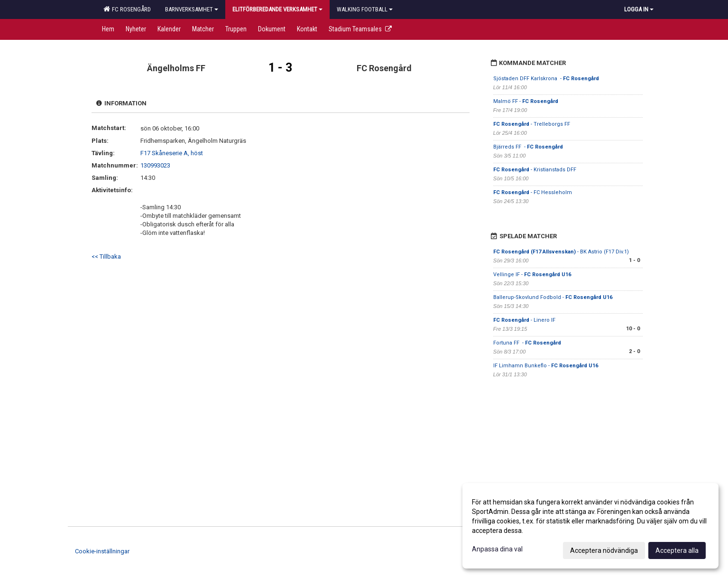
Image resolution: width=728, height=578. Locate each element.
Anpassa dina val (497, 549)
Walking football (365, 9)
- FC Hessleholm (533, 192)
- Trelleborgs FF (532, 124)
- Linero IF (524, 320)
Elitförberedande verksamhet (277, 9)
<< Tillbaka (106, 256)
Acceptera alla (677, 550)
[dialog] (590, 526)
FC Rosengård (127, 9)
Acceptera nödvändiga (604, 550)
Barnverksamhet (192, 9)
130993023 (155, 165)
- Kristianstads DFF (535, 170)
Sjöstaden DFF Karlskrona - (546, 79)
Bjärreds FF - (528, 147)
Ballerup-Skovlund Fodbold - (553, 297)
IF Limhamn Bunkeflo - (546, 366)
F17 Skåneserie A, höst (172, 153)
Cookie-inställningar (102, 551)
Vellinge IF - (532, 275)
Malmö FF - (526, 101)
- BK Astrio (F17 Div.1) (561, 252)
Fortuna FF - (527, 343)
